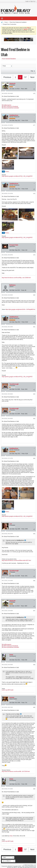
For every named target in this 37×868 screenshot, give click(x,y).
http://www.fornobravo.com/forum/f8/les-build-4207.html (16, 560)
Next (32, 77)
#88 (34, 665)
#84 (34, 458)
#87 (34, 611)
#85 (34, 534)
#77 (34, 125)
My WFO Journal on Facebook (10, 106)
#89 (34, 707)
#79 (34, 255)
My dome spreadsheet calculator (10, 108)
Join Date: (12, 89)
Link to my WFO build (8, 690)
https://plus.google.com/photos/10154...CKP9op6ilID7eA (20, 309)
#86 (34, 581)
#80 (34, 295)
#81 (34, 327)
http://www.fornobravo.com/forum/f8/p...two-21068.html (16, 278)
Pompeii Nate (14, 245)
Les (11, 524)
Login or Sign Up (31, 1)
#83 (34, 419)
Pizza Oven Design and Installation (18, 22)
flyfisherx (12, 285)
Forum (6, 22)
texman (12, 697)
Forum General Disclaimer (9, 59)
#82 (34, 394)
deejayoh (12, 84)
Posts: (22, 89)
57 (25, 77)
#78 (34, 194)
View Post (25, 540)
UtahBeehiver (14, 115)
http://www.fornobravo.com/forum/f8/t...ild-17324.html (16, 772)
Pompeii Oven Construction (10, 24)
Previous (7, 77)
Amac (11, 655)
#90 (34, 789)
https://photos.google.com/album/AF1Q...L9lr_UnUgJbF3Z (17, 176)
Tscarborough (14, 384)
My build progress (7, 105)
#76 (34, 93)
